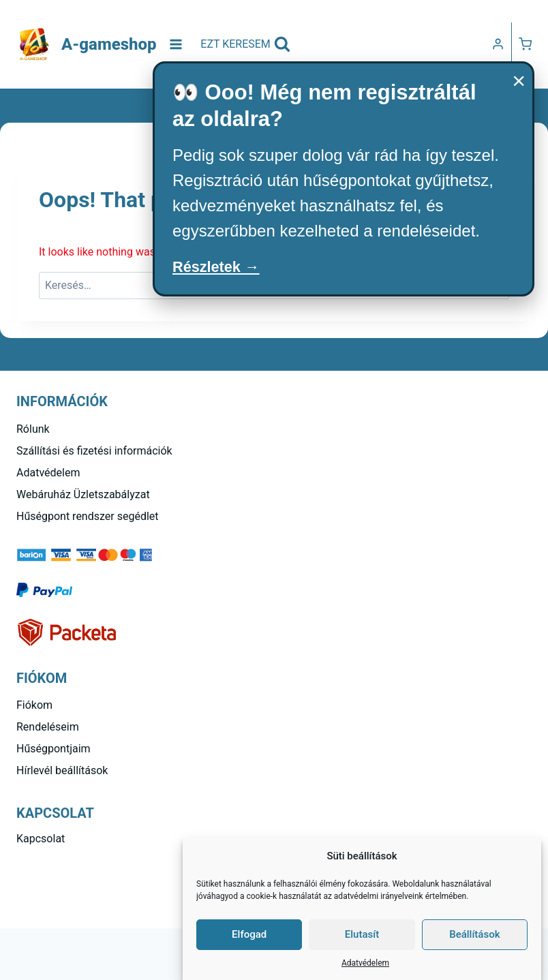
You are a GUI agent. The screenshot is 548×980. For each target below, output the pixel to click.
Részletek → (220, 268)
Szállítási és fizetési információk (94, 451)
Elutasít (362, 934)
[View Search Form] (245, 44)
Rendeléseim (48, 727)
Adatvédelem (365, 963)
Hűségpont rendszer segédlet (88, 516)
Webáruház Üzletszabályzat (83, 494)
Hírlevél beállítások (62, 770)
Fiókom (34, 705)
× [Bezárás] (519, 80)
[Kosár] (525, 44)
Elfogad (249, 934)
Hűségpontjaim (54, 749)
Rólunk (33, 429)
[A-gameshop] (87, 45)
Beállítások (474, 934)
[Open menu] (176, 44)
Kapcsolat (41, 839)
